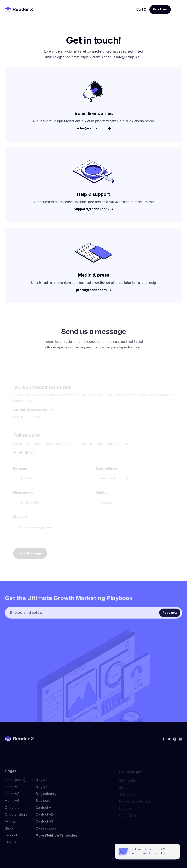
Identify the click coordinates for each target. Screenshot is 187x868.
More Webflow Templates (56, 840)
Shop (9, 832)
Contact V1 (44, 812)
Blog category (46, 798)
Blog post (43, 805)
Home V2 (12, 798)
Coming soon (46, 832)
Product (11, 839)
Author (10, 825)
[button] (141, 10)
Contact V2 (44, 819)
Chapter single (16, 819)
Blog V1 (10, 846)
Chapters (12, 812)
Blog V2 (41, 784)
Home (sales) (15, 784)
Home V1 (12, 791)
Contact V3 (44, 825)
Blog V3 (41, 791)
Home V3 (12, 805)
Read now (160, 9)
